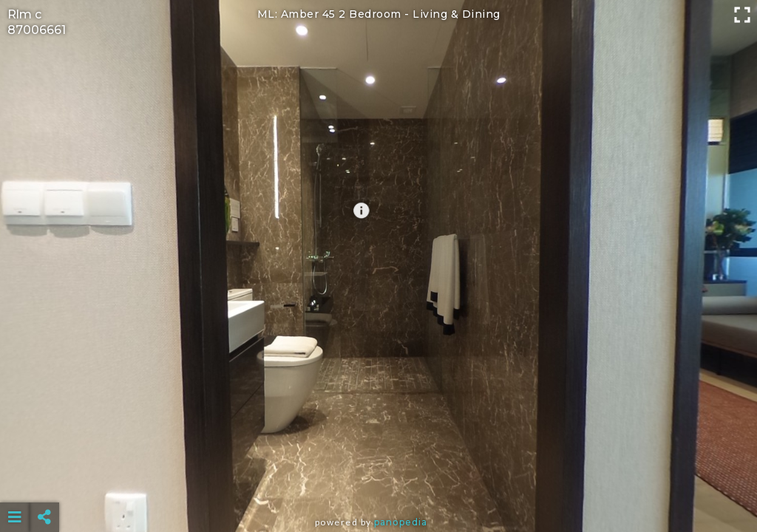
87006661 (37, 30)
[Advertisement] (379, 480)
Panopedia (401, 522)
